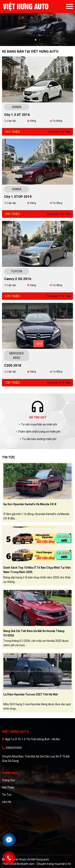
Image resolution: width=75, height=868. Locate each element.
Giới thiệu (8, 787)
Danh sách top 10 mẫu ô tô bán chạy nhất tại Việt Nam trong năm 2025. (37, 570)
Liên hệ (6, 802)
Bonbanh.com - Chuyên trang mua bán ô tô (44, 864)
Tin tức (7, 795)
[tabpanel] (37, 23)
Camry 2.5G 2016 (18, 279)
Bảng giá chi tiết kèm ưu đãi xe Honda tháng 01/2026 (34, 633)
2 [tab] (40, 40)
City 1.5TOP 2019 (18, 197)
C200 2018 (13, 365)
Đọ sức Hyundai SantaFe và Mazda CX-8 (30, 504)
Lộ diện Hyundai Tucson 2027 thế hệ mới (31, 694)
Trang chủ (8, 780)
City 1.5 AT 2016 (17, 115)
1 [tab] (36, 40)
